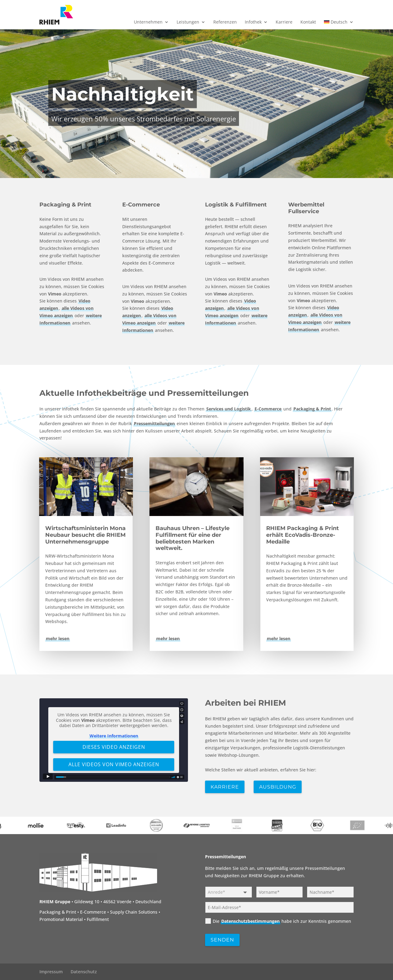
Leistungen (188, 22)
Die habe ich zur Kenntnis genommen (278, 921)
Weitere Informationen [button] (114, 735)
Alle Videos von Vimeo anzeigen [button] (114, 764)
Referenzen (225, 22)
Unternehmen (148, 22)
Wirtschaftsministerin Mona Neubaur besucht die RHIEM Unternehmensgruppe (85, 535)
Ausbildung (278, 787)
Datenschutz (84, 972)
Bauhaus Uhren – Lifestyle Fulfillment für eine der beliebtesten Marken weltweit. (193, 538)
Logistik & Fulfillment (236, 205)
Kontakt (308, 22)
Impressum (51, 972)
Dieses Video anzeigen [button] (114, 747)
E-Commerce (141, 205)
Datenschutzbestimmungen (250, 921)
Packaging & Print (65, 205)
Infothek (253, 22)
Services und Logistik (229, 409)
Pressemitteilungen (154, 423)
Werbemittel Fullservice (306, 208)
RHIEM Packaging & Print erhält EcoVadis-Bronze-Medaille (303, 535)
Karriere (284, 22)
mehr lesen (58, 638)
